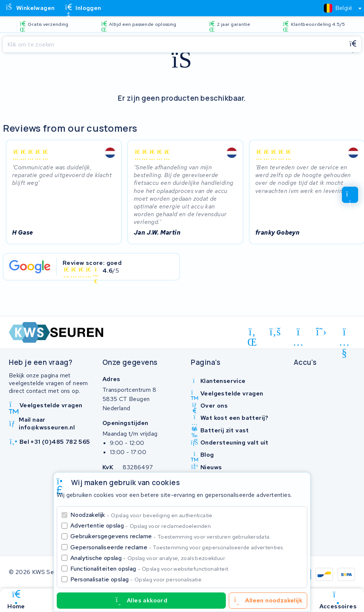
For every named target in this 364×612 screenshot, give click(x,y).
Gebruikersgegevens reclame (171, 536)
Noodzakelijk (142, 515)
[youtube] (344, 333)
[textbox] (338, 8)
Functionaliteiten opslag (150, 569)
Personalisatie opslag (137, 579)
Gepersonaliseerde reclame (177, 547)
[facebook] (275, 332)
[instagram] (298, 333)
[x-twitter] (321, 332)
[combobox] (339, 8)
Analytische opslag (148, 558)
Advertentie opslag (141, 525)
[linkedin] (252, 333)
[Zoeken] (174, 45)
